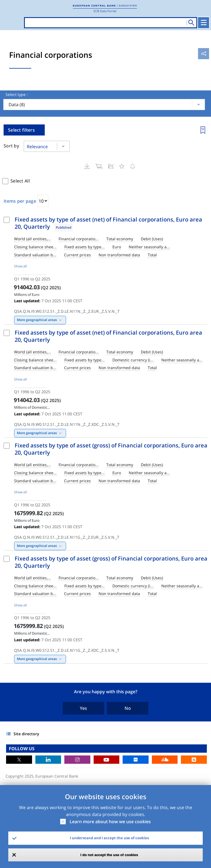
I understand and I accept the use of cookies (109, 838)
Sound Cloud (165, 760)
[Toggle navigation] (204, 23)
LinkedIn (48, 760)
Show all (20, 266)
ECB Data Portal (105, 11)
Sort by (11, 146)
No (128, 708)
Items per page (20, 201)
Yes (83, 708)
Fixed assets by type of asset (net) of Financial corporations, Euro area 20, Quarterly (108, 223)
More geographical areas (37, 320)
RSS (194, 760)
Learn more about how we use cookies (110, 822)
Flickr (136, 760)
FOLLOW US (22, 749)
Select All (20, 181)
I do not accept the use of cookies (109, 855)
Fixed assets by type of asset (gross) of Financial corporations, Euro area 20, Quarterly (111, 449)
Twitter (19, 760)
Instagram (77, 760)
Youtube (107, 760)
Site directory (26, 734)
